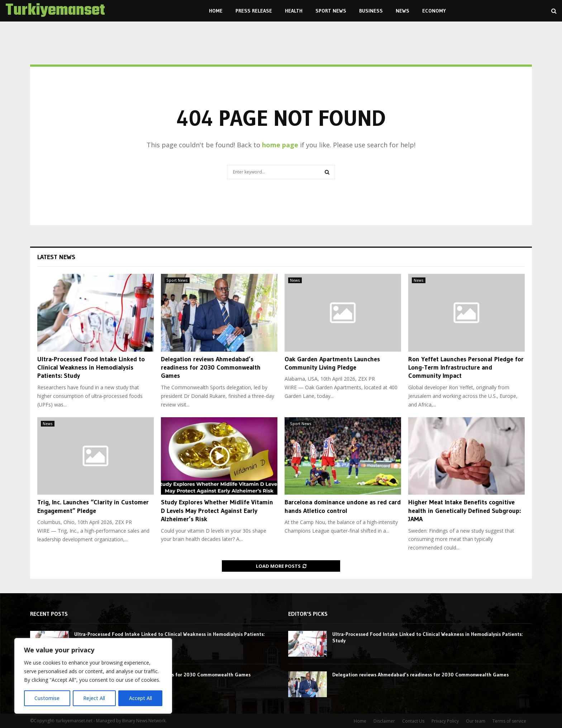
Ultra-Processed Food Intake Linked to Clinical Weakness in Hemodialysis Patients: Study (91, 368)
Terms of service (509, 721)
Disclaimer (384, 721)
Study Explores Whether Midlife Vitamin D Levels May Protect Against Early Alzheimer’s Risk (217, 511)
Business (371, 11)
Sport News (331, 11)
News (403, 11)
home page (280, 145)
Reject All (94, 698)
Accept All (140, 698)
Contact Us (413, 721)
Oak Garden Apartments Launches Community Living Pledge (332, 363)
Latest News (56, 257)
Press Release (254, 11)
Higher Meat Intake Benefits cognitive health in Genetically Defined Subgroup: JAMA (465, 511)
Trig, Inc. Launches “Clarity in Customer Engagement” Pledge (93, 506)
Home (216, 11)
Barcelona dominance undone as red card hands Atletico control (343, 506)
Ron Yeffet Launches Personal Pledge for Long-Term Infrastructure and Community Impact (466, 368)
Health (294, 11)
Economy (434, 11)
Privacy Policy (445, 721)
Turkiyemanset (55, 11)
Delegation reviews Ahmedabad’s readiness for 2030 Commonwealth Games (211, 368)
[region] (93, 676)
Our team (476, 721)
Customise (47, 698)
